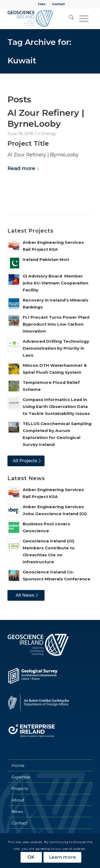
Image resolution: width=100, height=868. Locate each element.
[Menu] (83, 18)
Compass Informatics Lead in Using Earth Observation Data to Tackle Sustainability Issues (56, 406)
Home (18, 765)
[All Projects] (26, 461)
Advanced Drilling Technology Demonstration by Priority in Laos (56, 348)
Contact (58, 4)
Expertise (21, 777)
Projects (20, 788)
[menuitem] (42, 4)
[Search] (69, 18)
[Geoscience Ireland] (41, 18)
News (17, 811)
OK (31, 857)
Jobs (42, 4)
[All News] (26, 595)
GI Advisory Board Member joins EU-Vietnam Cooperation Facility (55, 283)
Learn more (62, 857)
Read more (23, 168)
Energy (49, 134)
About (18, 800)
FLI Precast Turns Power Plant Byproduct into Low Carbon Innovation (56, 324)
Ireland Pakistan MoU (46, 259)
